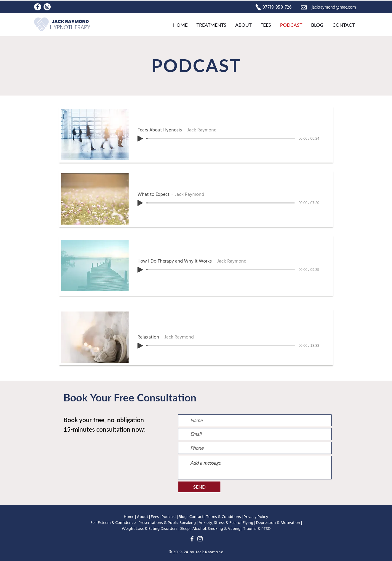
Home (129, 517)
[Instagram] (47, 7)
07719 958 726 (277, 7)
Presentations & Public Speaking (167, 523)
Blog (183, 517)
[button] (211, 25)
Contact (196, 517)
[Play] (140, 139)
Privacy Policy (256, 517)
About (143, 517)
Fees (155, 517)
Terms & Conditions (224, 517)
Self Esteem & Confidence (113, 523)
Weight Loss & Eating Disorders (150, 529)
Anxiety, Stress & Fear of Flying (226, 523)
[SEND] (199, 487)
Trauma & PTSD (257, 529)
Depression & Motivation (278, 523)
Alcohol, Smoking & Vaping (216, 529)
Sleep (185, 529)
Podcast (169, 517)
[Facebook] (38, 7)
